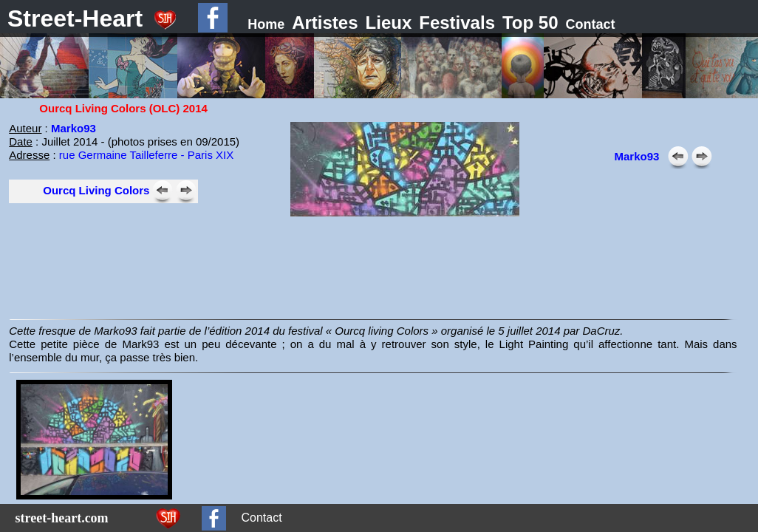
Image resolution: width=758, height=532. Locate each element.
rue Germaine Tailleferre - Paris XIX (146, 155)
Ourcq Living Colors (96, 190)
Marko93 (74, 128)
